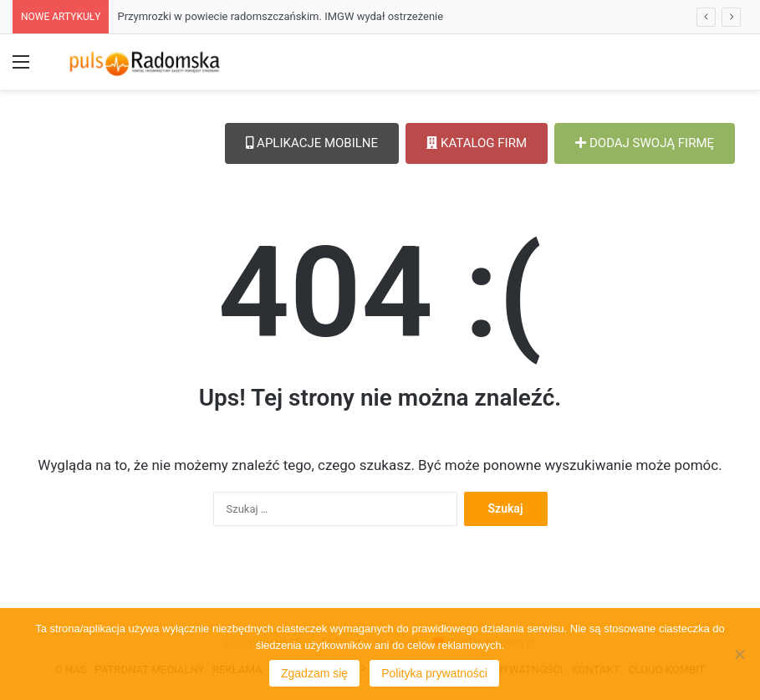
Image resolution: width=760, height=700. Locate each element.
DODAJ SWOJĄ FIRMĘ (645, 143)
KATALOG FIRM (477, 143)
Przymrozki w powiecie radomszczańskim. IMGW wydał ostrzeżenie (280, 16)
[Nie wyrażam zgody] (739, 654)
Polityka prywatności (434, 673)
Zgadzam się (314, 673)
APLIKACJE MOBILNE (312, 143)
